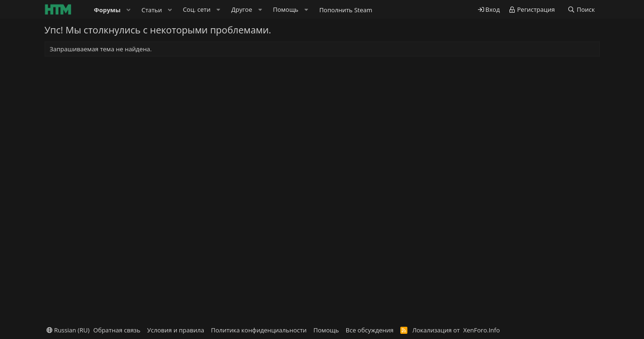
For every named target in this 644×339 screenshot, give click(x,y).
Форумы (107, 10)
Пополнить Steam (346, 10)
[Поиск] (581, 10)
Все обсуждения (370, 330)
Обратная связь (117, 330)
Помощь (326, 330)
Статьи (152, 10)
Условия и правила (176, 330)
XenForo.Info (482, 330)
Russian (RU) (68, 330)
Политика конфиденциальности (258, 330)
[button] (128, 10)
